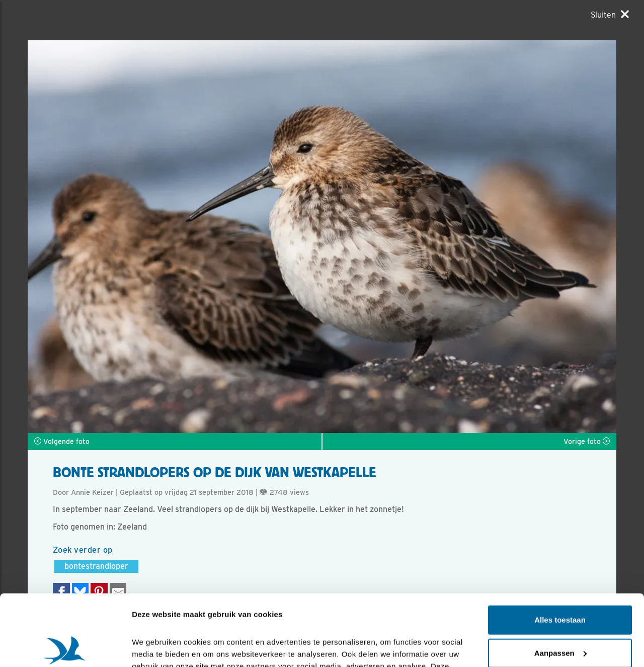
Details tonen (156, 647)
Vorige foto (587, 441)
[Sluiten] (610, 15)
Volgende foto (62, 441)
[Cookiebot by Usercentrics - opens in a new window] (65, 647)
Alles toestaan (560, 549)
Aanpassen (560, 582)
